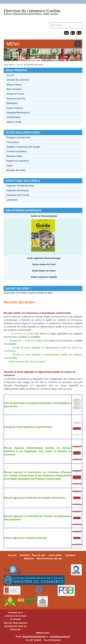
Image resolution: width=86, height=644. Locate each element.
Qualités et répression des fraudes (23, 147)
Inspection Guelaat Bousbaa (20, 186)
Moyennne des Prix (16, 99)
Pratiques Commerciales (18, 137)
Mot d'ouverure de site (49, 559)
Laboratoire (12, 200)
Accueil (20, 65)
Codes (10, 166)
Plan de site (39, 555)
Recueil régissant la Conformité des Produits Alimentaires (34, 498)
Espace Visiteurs (15, 108)
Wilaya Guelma (14, 85)
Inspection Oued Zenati (18, 195)
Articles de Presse (15, 94)
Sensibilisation (14, 117)
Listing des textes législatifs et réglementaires (28, 427)
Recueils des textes (16, 170)
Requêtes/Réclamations (18, 113)
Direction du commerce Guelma (32, 11)
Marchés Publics (15, 156)
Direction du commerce (18, 80)
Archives (25, 555)
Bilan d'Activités (14, 89)
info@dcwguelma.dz (60, 636)
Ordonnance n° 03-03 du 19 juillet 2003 (29, 341)
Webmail (29, 559)
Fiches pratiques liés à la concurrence (27, 362)
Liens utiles (55, 555)
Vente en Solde (14, 122)
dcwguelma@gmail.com (34, 636)
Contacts (70, 555)
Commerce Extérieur (17, 151)
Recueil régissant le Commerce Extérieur (25, 538)
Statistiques (12, 103)
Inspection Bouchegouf (18, 190)
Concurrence (13, 142)
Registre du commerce (18, 161)
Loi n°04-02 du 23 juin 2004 (25, 334)
